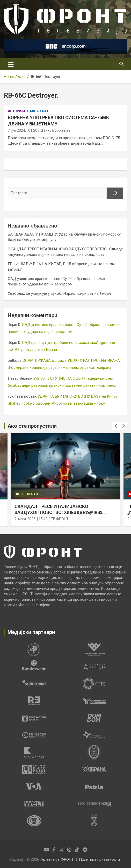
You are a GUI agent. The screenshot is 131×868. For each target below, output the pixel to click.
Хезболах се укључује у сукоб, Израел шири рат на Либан (59, 293)
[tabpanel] (34, 649)
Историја (17, 111)
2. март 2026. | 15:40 (31, 519)
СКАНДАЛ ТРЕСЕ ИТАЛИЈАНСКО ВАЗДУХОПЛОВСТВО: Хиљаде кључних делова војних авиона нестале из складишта (65, 512)
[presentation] (116, 426)
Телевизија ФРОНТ (57, 859)
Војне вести (27, 494)
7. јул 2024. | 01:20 (23, 130)
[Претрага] (115, 193)
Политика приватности (99, 859)
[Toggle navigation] (11, 64)
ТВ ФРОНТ (60, 519)
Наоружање (38, 111)
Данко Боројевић (55, 130)
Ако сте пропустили (32, 426)
